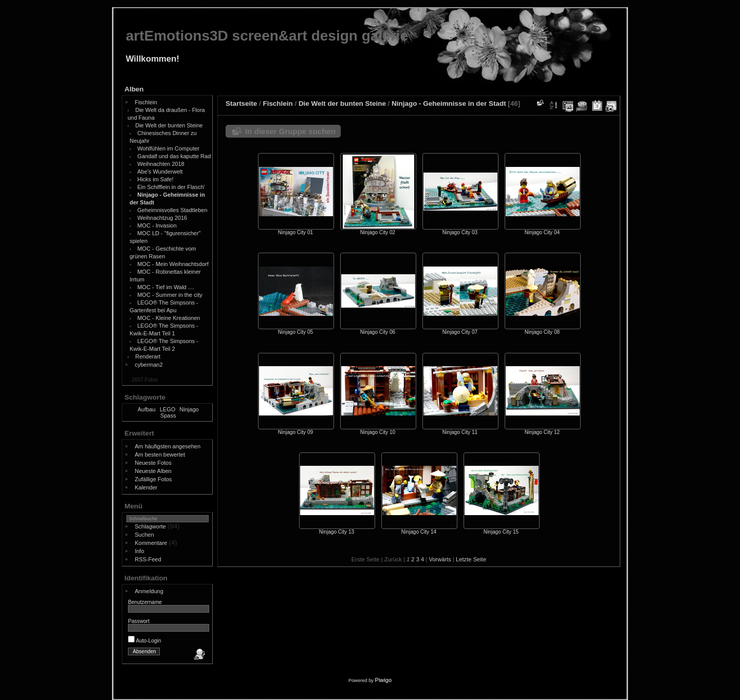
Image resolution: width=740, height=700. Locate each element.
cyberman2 (149, 365)
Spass (168, 415)
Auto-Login (144, 641)
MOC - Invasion (157, 225)
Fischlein (146, 102)
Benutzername (145, 602)
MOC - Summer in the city (170, 295)
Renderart (148, 356)
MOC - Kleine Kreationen (169, 318)
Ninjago (189, 409)
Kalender (146, 487)
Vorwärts (440, 559)
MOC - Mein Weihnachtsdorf (173, 264)
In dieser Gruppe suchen (290, 131)
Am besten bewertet (160, 455)
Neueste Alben (153, 471)
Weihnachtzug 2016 (162, 218)
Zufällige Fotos (153, 479)
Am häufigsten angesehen (168, 446)
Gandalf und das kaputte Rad (174, 156)
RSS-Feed (148, 559)
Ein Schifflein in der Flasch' (171, 187)
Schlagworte (150, 526)
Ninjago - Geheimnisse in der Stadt (449, 103)
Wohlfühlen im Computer (168, 148)
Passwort (139, 621)
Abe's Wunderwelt (160, 172)
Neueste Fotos (153, 463)
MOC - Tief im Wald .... (166, 287)
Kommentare (151, 543)
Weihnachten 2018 (161, 164)
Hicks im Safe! (155, 179)
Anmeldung (149, 591)
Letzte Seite (471, 559)
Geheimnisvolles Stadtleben (172, 210)
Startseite (241, 103)
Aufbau (147, 409)
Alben (134, 89)
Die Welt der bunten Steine (169, 125)
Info (139, 551)
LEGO (168, 409)
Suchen (144, 535)
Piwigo (383, 680)
